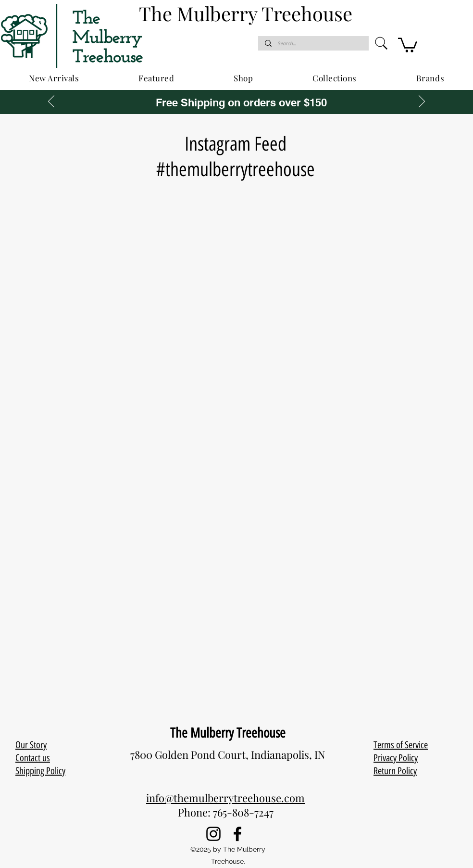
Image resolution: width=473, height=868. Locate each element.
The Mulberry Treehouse (228, 733)
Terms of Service (401, 745)
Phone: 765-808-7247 (226, 812)
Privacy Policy (396, 758)
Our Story (31, 745)
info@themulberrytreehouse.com (225, 798)
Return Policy (395, 771)
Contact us (33, 758)
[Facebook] (237, 834)
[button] (408, 44)
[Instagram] (213, 834)
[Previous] (51, 102)
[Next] (422, 102)
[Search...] (313, 44)
